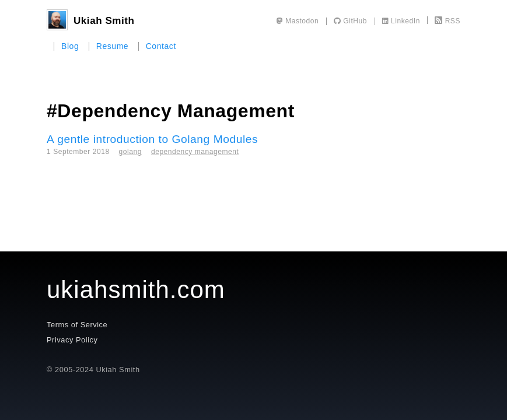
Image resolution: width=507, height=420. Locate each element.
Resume (113, 46)
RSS (447, 21)
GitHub (350, 21)
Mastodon (298, 21)
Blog (70, 46)
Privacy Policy (72, 340)
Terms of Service (77, 325)
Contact (161, 46)
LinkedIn (401, 21)
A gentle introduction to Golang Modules (152, 139)
